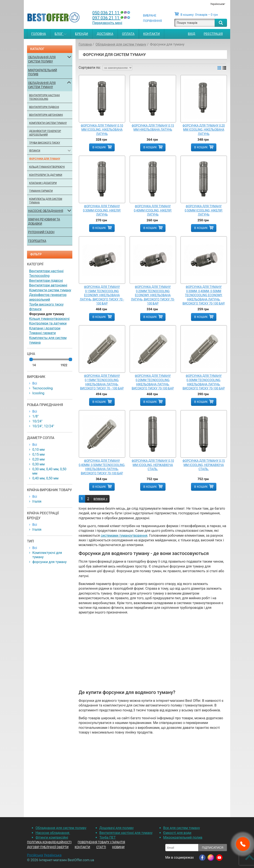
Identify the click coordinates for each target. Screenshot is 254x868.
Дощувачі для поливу (116, 828)
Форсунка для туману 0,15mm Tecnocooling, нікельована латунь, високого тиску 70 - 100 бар (102, 382)
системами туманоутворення (124, 536)
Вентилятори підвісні (44, 107)
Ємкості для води (177, 833)
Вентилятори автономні (46, 115)
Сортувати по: (90, 68)
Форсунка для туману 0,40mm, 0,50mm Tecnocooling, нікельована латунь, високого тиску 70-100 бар (102, 467)
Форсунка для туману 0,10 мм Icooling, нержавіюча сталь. (153, 465)
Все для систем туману (182, 828)
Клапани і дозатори (43, 183)
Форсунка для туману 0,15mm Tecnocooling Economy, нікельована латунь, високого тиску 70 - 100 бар (102, 295)
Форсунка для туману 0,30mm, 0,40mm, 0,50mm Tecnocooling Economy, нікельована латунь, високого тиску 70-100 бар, (204, 295)
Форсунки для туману (45, 159)
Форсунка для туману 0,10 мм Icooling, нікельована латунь (102, 130)
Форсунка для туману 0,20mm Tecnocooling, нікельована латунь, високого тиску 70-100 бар (153, 382)
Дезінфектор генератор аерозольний (45, 133)
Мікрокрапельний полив (43, 72)
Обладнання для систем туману (42, 85)
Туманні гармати (41, 191)
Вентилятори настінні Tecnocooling (44, 97)
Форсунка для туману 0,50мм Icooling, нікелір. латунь (204, 210)
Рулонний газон (41, 232)
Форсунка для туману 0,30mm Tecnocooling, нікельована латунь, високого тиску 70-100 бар (204, 382)
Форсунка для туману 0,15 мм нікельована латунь (153, 128)
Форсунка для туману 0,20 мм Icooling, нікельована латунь (204, 130)
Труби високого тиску (45, 143)
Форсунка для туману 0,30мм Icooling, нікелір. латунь (102, 210)
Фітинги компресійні (52, 837)
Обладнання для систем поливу (42, 59)
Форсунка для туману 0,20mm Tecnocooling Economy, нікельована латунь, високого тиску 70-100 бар (153, 295)
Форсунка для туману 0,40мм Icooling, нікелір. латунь (153, 210)
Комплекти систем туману (48, 123)
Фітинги (35, 151)
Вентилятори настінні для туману (126, 833)
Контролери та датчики (46, 175)
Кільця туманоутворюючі (47, 167)
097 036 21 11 (112, 18)
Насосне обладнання (46, 211)
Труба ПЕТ (108, 837)
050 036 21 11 (112, 13)
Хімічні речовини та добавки (44, 222)
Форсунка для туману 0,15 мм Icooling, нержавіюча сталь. (204, 465)
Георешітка (37, 241)
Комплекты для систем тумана (46, 201)
